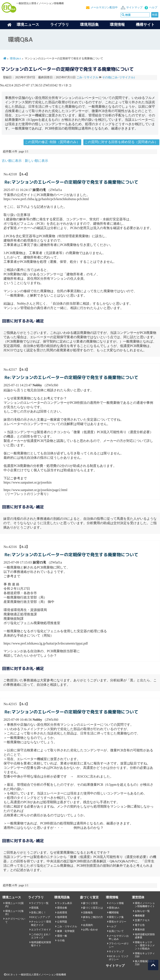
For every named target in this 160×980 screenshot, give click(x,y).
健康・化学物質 (66, 931)
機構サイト (145, 25)
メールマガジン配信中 (104, 7)
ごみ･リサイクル (87, 77)
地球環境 (62, 917)
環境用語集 (89, 25)
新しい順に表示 (36, 161)
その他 (61, 940)
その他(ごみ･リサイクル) (118, 77)
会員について (116, 931)
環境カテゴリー (117, 922)
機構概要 (140, 916)
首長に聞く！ (39, 913)
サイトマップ (134, 7)
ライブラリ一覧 (40, 903)
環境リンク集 (116, 917)
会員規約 (88, 925)
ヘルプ (153, 7)
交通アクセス (142, 920)
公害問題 (62, 922)
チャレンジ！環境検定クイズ (41, 923)
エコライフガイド (41, 930)
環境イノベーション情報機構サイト (145, 905)
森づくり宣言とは (93, 908)
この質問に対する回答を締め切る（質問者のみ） (121, 142)
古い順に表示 (12, 161)
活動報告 (88, 913)
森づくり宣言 (90, 903)
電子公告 (140, 925)
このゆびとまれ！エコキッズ (41, 936)
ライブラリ (60, 25)
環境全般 (62, 908)
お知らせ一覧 (142, 911)
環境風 (35, 908)
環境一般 (62, 936)
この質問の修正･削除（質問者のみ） (52, 142)
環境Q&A (15, 59)
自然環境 (62, 913)
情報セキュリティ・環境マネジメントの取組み (145, 946)
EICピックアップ (41, 917)
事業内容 (140, 930)
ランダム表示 (65, 903)
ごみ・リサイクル (67, 926)
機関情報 (114, 913)
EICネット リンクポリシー (119, 958)
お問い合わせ (90, 930)
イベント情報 (116, 903)
